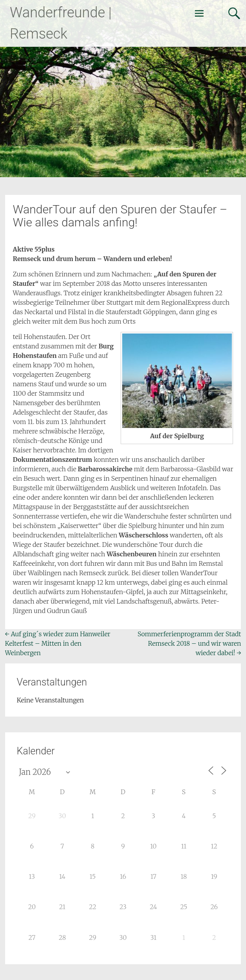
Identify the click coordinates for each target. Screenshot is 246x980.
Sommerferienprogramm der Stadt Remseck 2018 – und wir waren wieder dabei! (189, 643)
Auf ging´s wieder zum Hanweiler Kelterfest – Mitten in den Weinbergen (58, 643)
